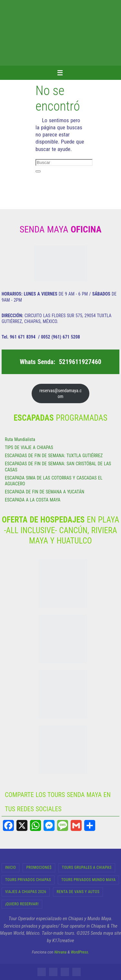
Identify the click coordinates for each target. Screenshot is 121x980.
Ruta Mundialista (20, 439)
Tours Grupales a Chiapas (87, 867)
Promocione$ (39, 867)
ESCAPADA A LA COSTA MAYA (33, 500)
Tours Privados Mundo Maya (88, 880)
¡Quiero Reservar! (22, 904)
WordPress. (80, 952)
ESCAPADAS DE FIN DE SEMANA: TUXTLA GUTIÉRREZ (54, 456)
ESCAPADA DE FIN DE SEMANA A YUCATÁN (45, 492)
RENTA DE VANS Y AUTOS (78, 892)
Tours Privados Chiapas (28, 880)
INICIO (10, 867)
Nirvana (60, 952)
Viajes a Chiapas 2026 (26, 892)
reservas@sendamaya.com (60, 393)
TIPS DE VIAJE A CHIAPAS (29, 447)
